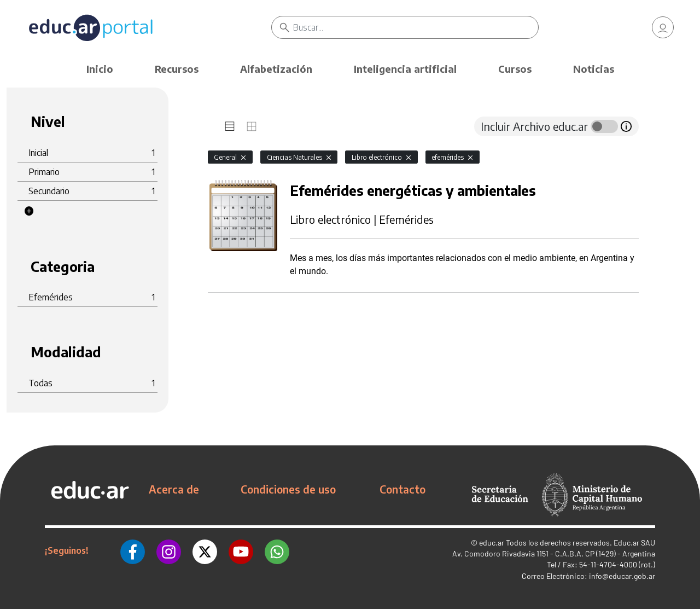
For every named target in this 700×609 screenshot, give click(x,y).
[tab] (230, 126)
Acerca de (174, 489)
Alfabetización (276, 69)
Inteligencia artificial (405, 69)
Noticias (594, 69)
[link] (663, 27)
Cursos (515, 69)
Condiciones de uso (288, 489)
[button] (29, 211)
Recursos (177, 69)
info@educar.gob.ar (622, 576)
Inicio (100, 69)
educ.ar (492, 543)
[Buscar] (416, 27)
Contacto (402, 489)
